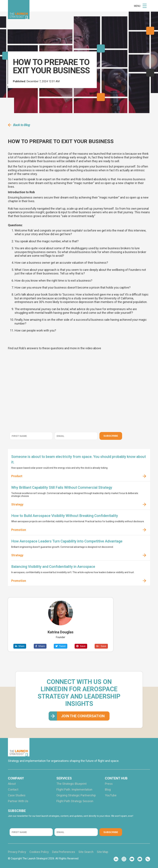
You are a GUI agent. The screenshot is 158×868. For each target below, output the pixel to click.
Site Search (86, 852)
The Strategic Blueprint (71, 784)
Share (20, 646)
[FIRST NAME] (31, 436)
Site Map (102, 852)
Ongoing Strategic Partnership (76, 795)
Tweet (61, 646)
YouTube (111, 795)
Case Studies (17, 795)
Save (81, 646)
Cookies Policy (39, 852)
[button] (141, 6)
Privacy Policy (17, 852)
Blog (108, 790)
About (12, 784)
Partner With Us (18, 801)
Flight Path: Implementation (74, 790)
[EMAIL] (76, 436)
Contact (13, 790)
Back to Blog (21, 125)
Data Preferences (64, 852)
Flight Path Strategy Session (75, 801)
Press (109, 784)
